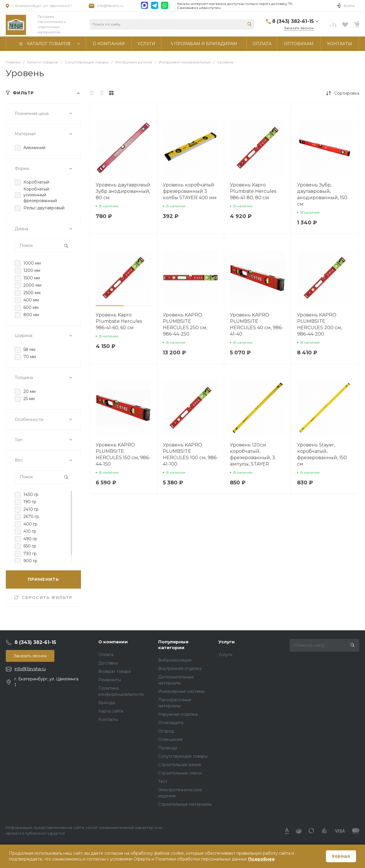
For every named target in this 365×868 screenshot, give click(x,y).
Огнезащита (171, 723)
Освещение (170, 739)
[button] (110, 306)
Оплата (106, 655)
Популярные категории (173, 645)
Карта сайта (111, 711)
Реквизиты (110, 680)
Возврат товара (115, 671)
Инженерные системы (181, 691)
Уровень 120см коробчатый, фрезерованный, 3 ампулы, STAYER (252, 454)
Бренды (107, 703)
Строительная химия (179, 765)
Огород (166, 731)
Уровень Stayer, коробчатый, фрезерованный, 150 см (322, 454)
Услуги (227, 642)
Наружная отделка (178, 714)
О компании (113, 642)
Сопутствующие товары (183, 756)
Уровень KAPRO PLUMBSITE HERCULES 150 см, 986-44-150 (123, 454)
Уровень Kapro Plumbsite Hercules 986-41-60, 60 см (119, 321)
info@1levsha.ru (110, 6)
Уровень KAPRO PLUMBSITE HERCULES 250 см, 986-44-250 (185, 324)
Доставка (108, 663)
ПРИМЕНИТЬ (44, 579)
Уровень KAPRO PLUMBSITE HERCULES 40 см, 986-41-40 (257, 324)
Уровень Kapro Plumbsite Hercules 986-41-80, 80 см (253, 191)
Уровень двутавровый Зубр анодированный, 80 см (123, 191)
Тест (163, 781)
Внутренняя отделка (180, 669)
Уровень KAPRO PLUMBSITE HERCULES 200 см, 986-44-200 (319, 324)
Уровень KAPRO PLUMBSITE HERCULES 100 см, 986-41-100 (190, 454)
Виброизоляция (175, 660)
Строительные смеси (180, 773)
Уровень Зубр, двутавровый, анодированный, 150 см (322, 194)
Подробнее (261, 859)
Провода (168, 748)
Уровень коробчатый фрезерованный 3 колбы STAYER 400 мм (190, 191)
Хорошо (341, 856)
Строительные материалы (185, 804)
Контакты (108, 719)
